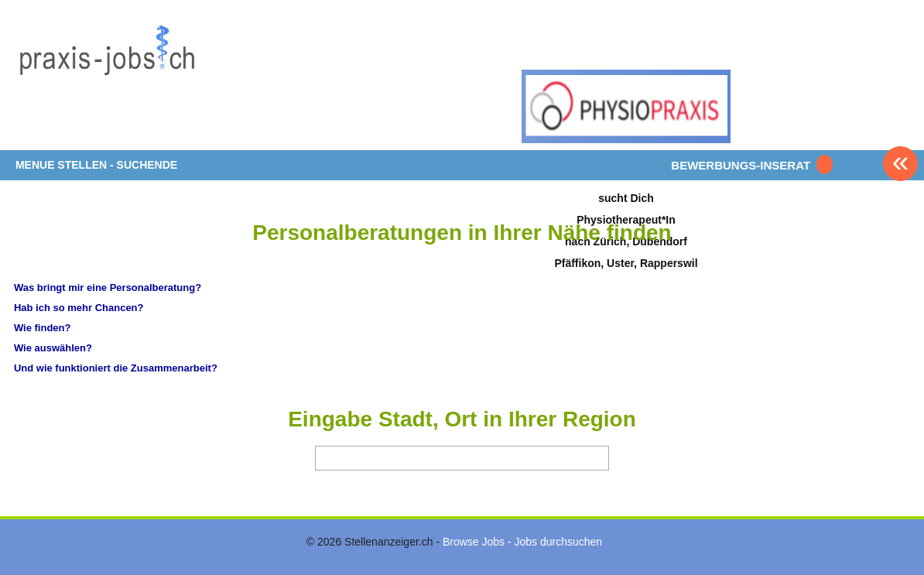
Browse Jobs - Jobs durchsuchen (522, 542)
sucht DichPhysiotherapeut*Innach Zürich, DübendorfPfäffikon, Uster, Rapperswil (626, 230)
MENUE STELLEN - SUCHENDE (96, 165)
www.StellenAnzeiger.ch (107, 80)
